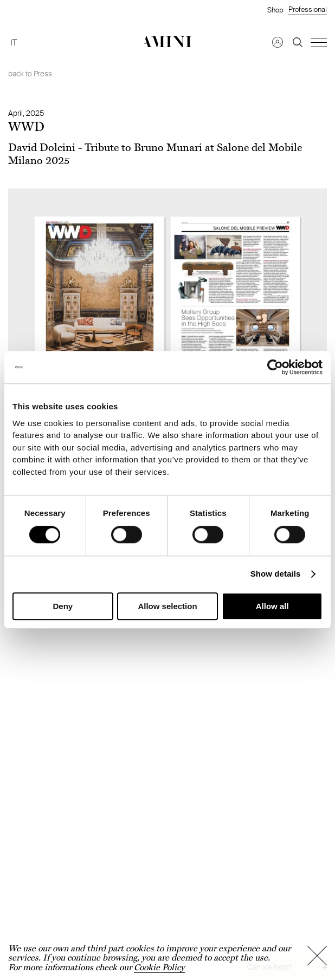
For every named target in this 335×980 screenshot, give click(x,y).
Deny (63, 607)
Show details (276, 574)
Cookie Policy (159, 967)
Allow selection (167, 607)
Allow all (272, 607)
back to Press (30, 74)
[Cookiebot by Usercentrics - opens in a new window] (275, 367)
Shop (275, 10)
